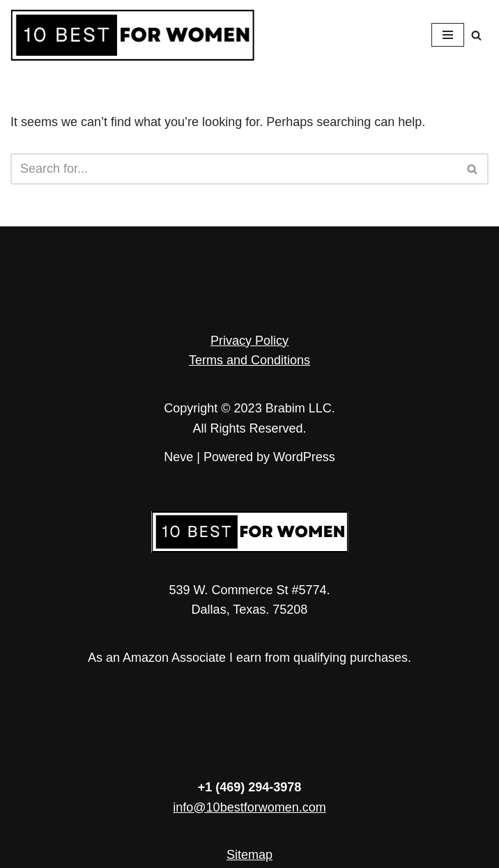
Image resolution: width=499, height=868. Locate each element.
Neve (178, 457)
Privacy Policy (249, 341)
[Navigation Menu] (448, 35)
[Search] (476, 35)
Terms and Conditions (249, 360)
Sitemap (249, 855)
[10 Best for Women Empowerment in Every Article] (132, 35)
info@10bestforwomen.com (249, 807)
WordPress (304, 457)
